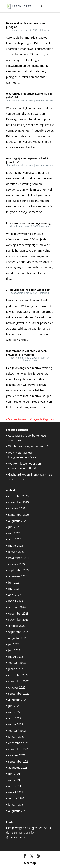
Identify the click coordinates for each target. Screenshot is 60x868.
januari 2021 (16, 805)
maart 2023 (16, 657)
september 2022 (19, 693)
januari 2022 (16, 737)
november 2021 (18, 749)
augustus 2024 (18, 576)
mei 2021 (14, 780)
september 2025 (19, 515)
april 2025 (15, 539)
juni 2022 (14, 706)
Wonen (50, 100)
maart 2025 (16, 545)
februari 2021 (17, 798)
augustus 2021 (18, 768)
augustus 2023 (18, 638)
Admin (20, 30)
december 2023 (18, 613)
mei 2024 (14, 589)
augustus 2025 (18, 521)
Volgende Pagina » (42, 419)
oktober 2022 (17, 687)
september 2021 (19, 761)
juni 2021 (14, 774)
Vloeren (26, 360)
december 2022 (18, 675)
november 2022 (18, 681)
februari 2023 (17, 663)
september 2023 (19, 632)
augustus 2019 (18, 811)
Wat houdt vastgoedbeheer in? (28, 446)
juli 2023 (14, 644)
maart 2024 (16, 601)
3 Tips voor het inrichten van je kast (28, 290)
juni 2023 (14, 650)
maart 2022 (16, 724)
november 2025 (18, 502)
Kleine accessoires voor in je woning (28, 223)
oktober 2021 (17, 755)
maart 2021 (16, 792)
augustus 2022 (18, 700)
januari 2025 (16, 552)
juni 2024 (14, 583)
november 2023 (18, 619)
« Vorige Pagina (16, 419)
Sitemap (30, 863)
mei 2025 (14, 533)
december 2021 (18, 743)
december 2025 (18, 496)
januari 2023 (16, 669)
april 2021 (15, 786)
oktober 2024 (17, 564)
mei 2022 (14, 712)
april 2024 (15, 595)
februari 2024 (17, 607)
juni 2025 (14, 527)
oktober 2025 (17, 508)
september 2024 (19, 570)
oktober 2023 (17, 626)
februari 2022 (17, 731)
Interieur (45, 30)
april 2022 (15, 718)
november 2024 (18, 558)
